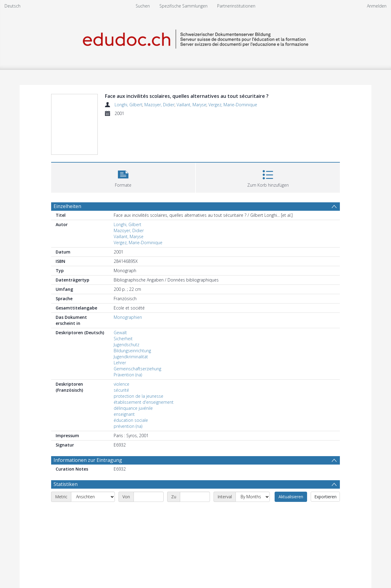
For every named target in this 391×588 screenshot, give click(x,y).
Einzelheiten (67, 206)
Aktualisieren (291, 497)
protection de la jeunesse (139, 396)
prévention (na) (128, 426)
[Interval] (253, 497)
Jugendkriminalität (131, 357)
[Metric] (93, 497)
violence (122, 384)
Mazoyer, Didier (159, 105)
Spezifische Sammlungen (183, 6)
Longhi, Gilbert (128, 105)
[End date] (195, 497)
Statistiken (66, 484)
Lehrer (120, 363)
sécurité (121, 390)
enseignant (124, 414)
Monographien (128, 317)
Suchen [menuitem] (143, 6)
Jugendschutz (126, 345)
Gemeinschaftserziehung (137, 369)
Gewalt (120, 333)
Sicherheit (123, 339)
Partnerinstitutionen (236, 6)
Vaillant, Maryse (191, 105)
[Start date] (149, 497)
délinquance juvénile (133, 408)
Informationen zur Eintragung (88, 460)
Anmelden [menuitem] (377, 6)
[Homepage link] (195, 38)
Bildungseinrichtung (132, 351)
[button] (123, 177)
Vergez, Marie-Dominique (233, 105)
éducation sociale (131, 420)
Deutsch (12, 6)
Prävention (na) (128, 375)
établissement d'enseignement (144, 402)
